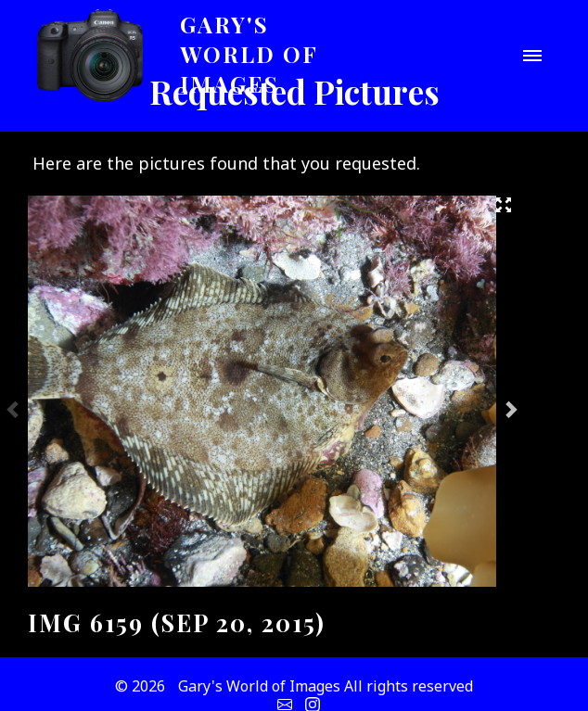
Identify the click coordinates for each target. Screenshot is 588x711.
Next (510, 409)
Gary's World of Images (249, 54)
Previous (14, 409)
